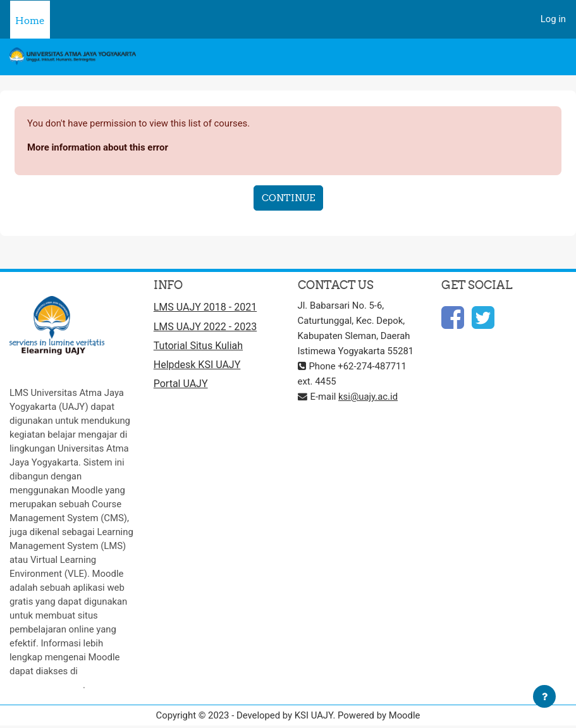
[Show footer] (544, 696)
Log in (553, 19)
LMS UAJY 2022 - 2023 (205, 327)
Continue (288, 198)
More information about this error (98, 147)
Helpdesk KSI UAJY (197, 365)
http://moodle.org (46, 685)
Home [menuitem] (30, 21)
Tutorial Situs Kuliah (198, 346)
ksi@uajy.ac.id (368, 397)
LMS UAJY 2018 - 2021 (205, 307)
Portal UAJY (181, 384)
